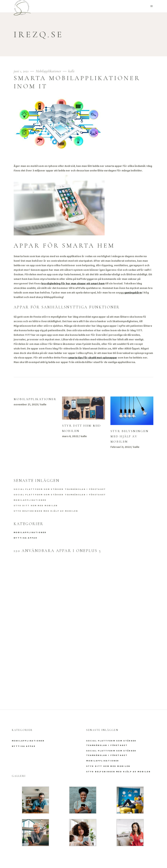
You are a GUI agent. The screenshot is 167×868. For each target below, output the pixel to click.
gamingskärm (133, 293)
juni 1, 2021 (22, 71)
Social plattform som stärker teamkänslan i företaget (60, 489)
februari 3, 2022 (121, 447)
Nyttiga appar (25, 538)
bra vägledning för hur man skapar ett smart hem (73, 284)
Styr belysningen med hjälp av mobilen (129, 436)
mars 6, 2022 (70, 436)
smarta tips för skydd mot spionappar (93, 358)
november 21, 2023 (26, 405)
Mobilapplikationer (48, 71)
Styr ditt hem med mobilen (36, 506)
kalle (71, 71)
